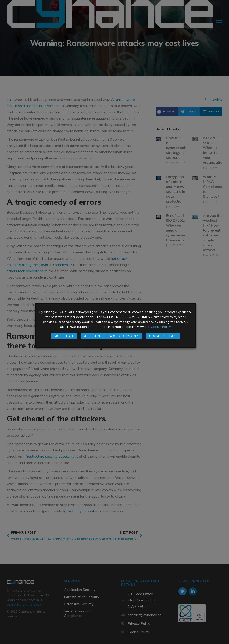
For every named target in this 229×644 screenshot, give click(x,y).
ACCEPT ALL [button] (64, 336)
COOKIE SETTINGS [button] (163, 336)
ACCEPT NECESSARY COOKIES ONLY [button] (111, 336)
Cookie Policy (161, 327)
